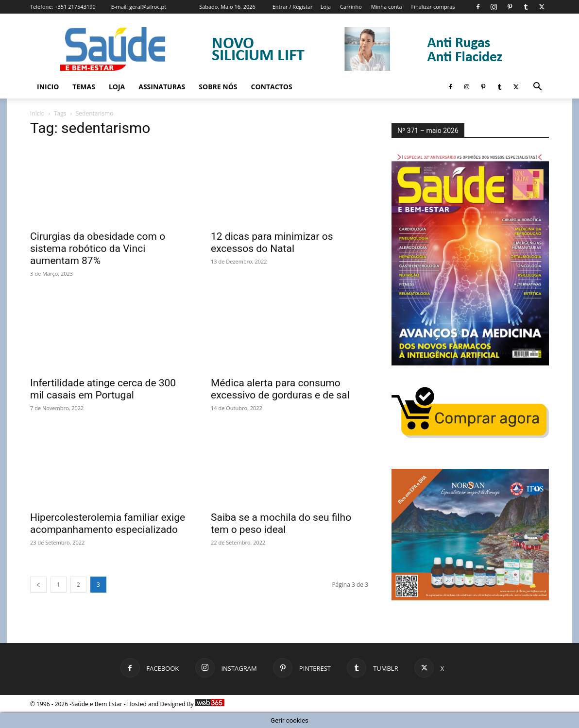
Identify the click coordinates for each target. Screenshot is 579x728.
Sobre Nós (218, 87)
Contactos (272, 87)
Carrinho (351, 7)
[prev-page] (38, 585)
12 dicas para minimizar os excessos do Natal (272, 242)
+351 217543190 (75, 7)
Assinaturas (162, 87)
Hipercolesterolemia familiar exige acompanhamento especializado (108, 523)
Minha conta (387, 7)
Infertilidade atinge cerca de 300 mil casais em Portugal (103, 389)
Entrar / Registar (293, 7)
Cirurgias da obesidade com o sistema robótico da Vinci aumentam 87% (98, 248)
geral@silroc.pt (148, 7)
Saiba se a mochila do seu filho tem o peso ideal (281, 523)
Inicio (48, 87)
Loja (326, 7)
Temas (84, 87)
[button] (537, 88)
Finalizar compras (433, 7)
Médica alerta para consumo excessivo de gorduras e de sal (280, 389)
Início (37, 113)
